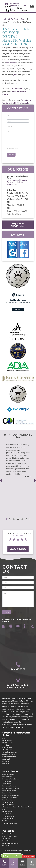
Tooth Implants (7, 784)
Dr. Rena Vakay (7, 740)
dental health (11, 63)
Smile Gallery (7, 838)
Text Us (13, 863)
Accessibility (6, 761)
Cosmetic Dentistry (8, 774)
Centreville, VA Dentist (11, 19)
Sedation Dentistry (8, 802)
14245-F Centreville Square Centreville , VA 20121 (17, 181)
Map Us (31, 863)
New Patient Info (8, 834)
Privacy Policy (7, 759)
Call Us (4, 863)
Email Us (23, 863)
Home (4, 738)
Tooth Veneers (7, 821)
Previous (1, 480)
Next (35, 480)
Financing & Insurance (10, 836)
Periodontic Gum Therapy (11, 788)
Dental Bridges (7, 777)
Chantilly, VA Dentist (9, 754)
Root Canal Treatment (9, 800)
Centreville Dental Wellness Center (16, 734)
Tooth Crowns (7, 781)
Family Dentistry (8, 793)
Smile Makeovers (8, 812)
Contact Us (6, 764)
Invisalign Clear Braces (10, 798)
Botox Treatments (8, 805)
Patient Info (8, 831)
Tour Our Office (7, 750)
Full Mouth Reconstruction (11, 795)
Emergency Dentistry (9, 791)
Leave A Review (18, 549)
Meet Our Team (7, 747)
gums (15, 75)
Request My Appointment (10, 843)
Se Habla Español (29, 857)
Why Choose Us (7, 745)
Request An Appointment (18, 225)
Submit (11, 155)
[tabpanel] (17, 460)
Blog (22, 19)
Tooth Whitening (8, 819)
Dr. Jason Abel (17, 89)
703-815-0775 (12, 184)
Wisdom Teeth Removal (10, 823)
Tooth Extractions (8, 816)
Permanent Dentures (9, 786)
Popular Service (10, 771)
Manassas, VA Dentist (9, 757)
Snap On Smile (7, 814)
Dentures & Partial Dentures (11, 779)
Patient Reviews (7, 841)
